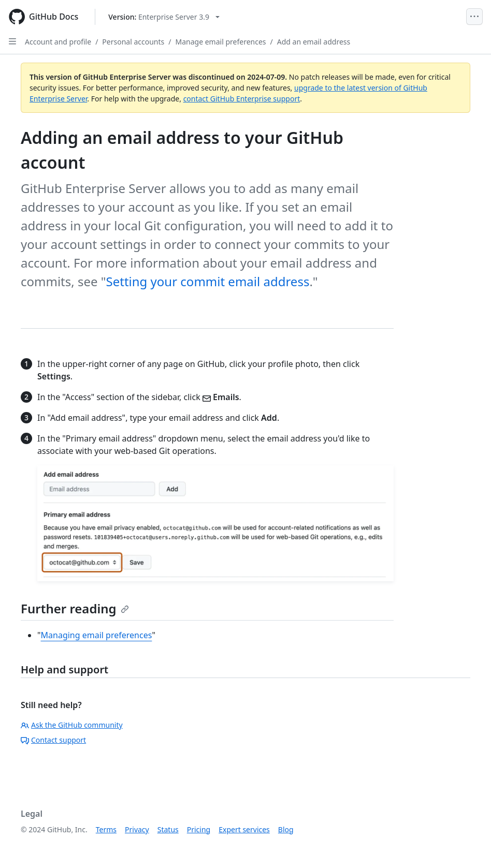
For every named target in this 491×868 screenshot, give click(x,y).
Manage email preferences (221, 42)
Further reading (75, 608)
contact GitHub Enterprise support (242, 99)
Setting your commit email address (208, 281)
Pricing (199, 829)
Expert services (244, 829)
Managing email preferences (97, 635)
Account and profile (58, 42)
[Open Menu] (474, 17)
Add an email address (314, 42)
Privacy (137, 829)
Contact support (53, 740)
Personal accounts (133, 42)
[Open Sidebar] (12, 41)
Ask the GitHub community (72, 725)
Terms (106, 829)
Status (168, 829)
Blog (286, 829)
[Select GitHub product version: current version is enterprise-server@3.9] (164, 17)
